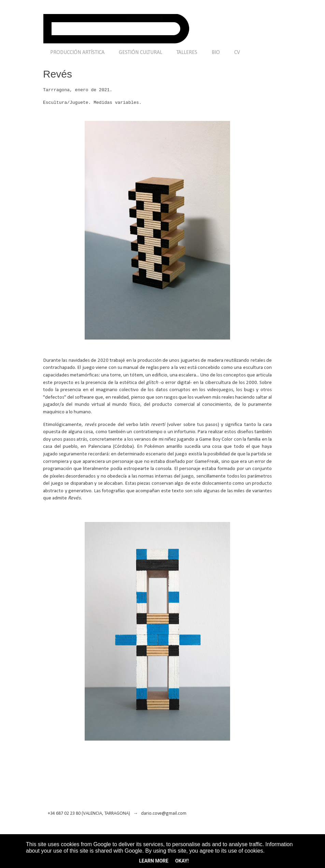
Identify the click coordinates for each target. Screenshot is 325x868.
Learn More (154, 861)
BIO (216, 53)
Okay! (182, 861)
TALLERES (187, 53)
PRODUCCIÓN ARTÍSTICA (77, 53)
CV (237, 53)
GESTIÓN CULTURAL (140, 53)
